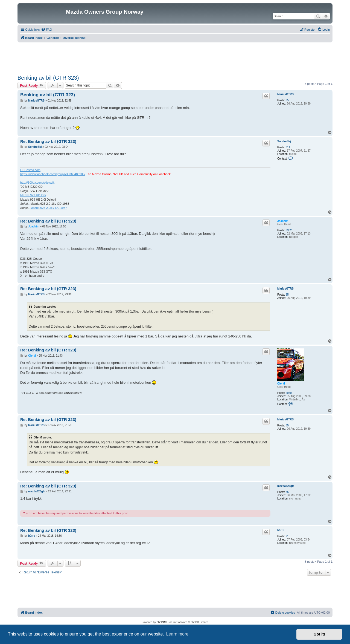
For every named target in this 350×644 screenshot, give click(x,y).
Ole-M (281, 384)
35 (287, 100)
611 (288, 147)
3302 (289, 230)
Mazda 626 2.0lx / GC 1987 (49, 208)
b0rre (281, 530)
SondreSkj (284, 141)
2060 (289, 393)
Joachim (283, 221)
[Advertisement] (175, 57)
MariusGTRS (285, 94)
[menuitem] (46, 30)
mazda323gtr (286, 486)
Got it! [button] (319, 634)
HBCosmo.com (30, 170)
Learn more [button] (177, 634)
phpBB (161, 622)
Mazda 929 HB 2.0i (33, 195)
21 (287, 536)
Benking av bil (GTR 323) (48, 78)
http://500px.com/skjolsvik (37, 183)
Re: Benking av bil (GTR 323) (48, 141)
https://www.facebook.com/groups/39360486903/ (53, 174)
